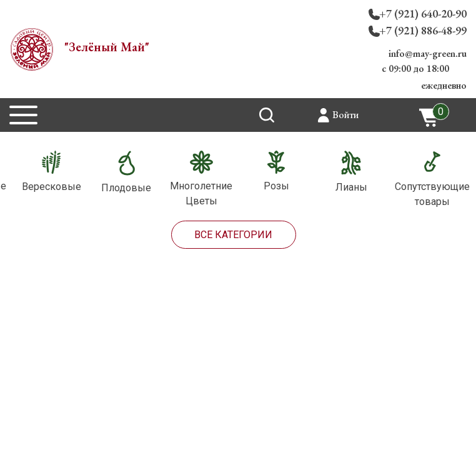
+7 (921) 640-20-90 (423, 13)
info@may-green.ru (428, 53)
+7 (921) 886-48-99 (423, 30)
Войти (345, 115)
